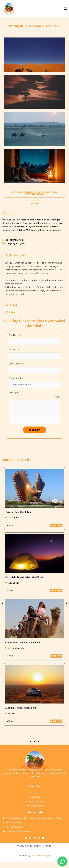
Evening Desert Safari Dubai (21, 708)
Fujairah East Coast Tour (19, 512)
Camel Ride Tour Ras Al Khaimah (23, 642)
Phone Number (16, 378)
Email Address (16, 364)
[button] (52, 8)
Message (13, 392)
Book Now (34, 430)
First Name (15, 335)
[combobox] (13, 385)
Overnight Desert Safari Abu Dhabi (24, 577)
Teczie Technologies (41, 863)
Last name (15, 349)
